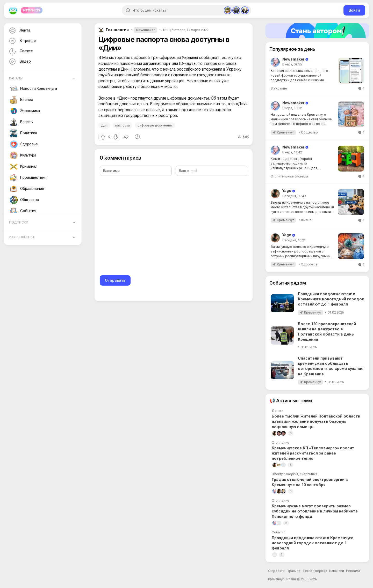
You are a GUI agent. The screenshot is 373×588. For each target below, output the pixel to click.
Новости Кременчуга (33, 89)
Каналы (16, 78)
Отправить (115, 280)
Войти (354, 10)
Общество (24, 200)
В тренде (22, 41)
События (23, 211)
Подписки (19, 222)
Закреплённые (22, 237)
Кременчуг (285, 132)
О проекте (276, 571)
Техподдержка (315, 571)
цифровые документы (155, 125)
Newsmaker (145, 30)
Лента (19, 31)
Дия (104, 125)
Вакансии (337, 571)
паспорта (123, 125)
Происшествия (28, 178)
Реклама (353, 571)
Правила (294, 571)
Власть (21, 122)
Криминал (24, 167)
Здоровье (24, 144)
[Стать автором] (317, 31)
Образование (27, 189)
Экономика (25, 111)
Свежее (20, 51)
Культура (23, 155)
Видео (19, 62)
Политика (23, 133)
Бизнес (21, 100)
